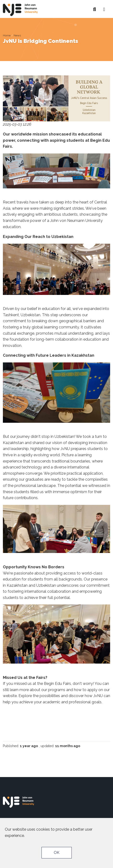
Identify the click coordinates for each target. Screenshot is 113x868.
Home (7, 35)
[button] (104, 8)
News (17, 35)
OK (57, 853)
